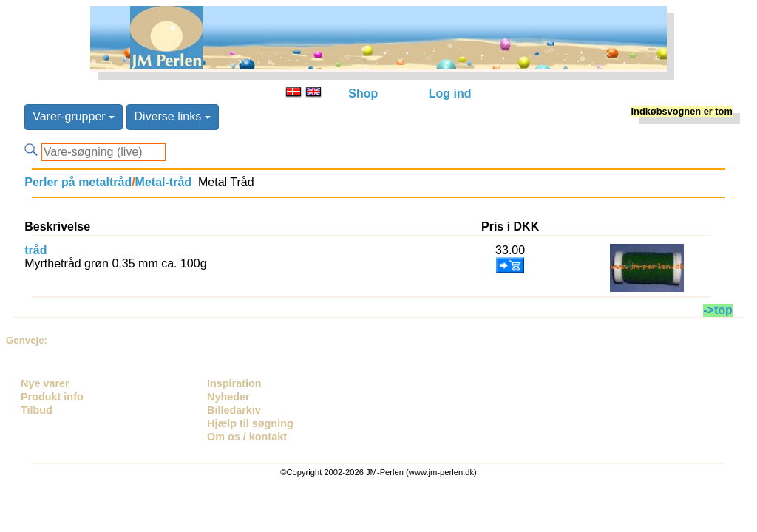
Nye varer (45, 383)
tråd (35, 250)
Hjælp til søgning (250, 423)
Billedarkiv (234, 410)
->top (718, 310)
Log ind (450, 93)
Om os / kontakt (247, 437)
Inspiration (234, 383)
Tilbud (37, 410)
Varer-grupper (74, 116)
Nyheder (228, 397)
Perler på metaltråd (78, 182)
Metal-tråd (163, 182)
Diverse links (173, 116)
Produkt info (52, 397)
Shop (363, 93)
